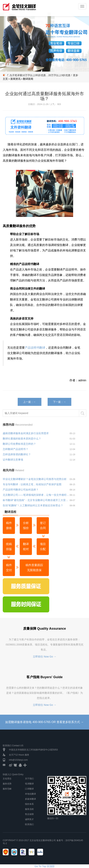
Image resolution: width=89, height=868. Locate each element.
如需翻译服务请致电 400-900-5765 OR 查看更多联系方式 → (44, 722)
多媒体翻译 (30, 799)
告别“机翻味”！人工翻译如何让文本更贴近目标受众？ (33, 505)
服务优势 (7, 784)
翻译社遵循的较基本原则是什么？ (22, 439)
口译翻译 (29, 789)
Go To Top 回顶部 (44, 866)
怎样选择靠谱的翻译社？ (17, 454)
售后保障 (29, 814)
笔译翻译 (29, 784)
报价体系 (29, 804)
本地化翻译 (30, 794)
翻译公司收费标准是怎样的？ (19, 444)
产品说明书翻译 (35, 348)
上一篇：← (30, 402)
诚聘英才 (29, 819)
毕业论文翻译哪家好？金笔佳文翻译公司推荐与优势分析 (35, 479)
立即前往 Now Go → (44, 657)
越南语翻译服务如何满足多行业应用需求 (26, 433)
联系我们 (29, 824)
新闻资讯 (16, 79)
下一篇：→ (59, 402)
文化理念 (7, 779)
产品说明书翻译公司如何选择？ (21, 490)
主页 (5, 79)
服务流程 (29, 809)
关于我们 (29, 779)
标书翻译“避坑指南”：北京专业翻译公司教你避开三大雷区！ (36, 500)
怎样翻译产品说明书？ (16, 449)
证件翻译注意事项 (13, 460)
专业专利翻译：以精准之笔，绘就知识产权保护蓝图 (32, 484)
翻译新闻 (28, 79)
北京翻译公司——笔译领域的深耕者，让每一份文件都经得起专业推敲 (36, 495)
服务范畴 (7, 789)
